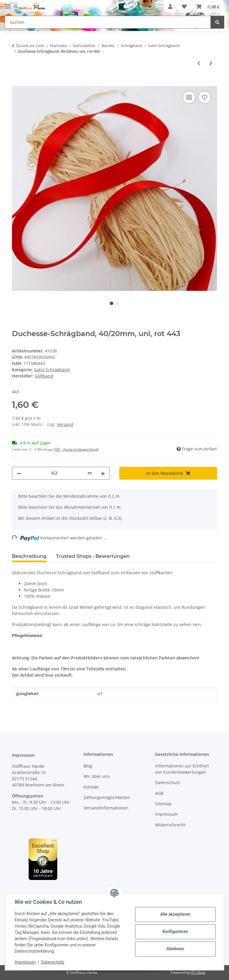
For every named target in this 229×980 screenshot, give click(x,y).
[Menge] (54, 473)
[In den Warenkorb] (17, 83)
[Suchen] (217, 22)
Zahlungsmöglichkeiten (107, 797)
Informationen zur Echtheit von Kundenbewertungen (182, 769)
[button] (170, 7)
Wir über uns (97, 776)
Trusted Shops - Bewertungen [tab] (93, 556)
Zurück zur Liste (30, 46)
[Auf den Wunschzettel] (205, 97)
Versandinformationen (106, 808)
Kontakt (91, 787)
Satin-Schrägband (52, 370)
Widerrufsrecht (170, 825)
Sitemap (163, 804)
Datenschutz (53, 962)
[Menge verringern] (19, 473)
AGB (159, 793)
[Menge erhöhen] (103, 473)
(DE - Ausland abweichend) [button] (76, 449)
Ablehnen (175, 949)
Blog (88, 766)
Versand (65, 424)
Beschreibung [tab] (29, 556)
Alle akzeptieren (175, 914)
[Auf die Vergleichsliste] (189, 97)
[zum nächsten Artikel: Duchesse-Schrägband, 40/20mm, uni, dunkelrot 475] (211, 63)
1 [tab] (112, 303)
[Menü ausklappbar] (8, 4)
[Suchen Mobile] (108, 22)
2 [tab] (117, 303)
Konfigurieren (175, 931)
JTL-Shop (198, 972)
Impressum (25, 962)
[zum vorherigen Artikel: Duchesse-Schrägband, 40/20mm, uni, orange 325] (199, 63)
